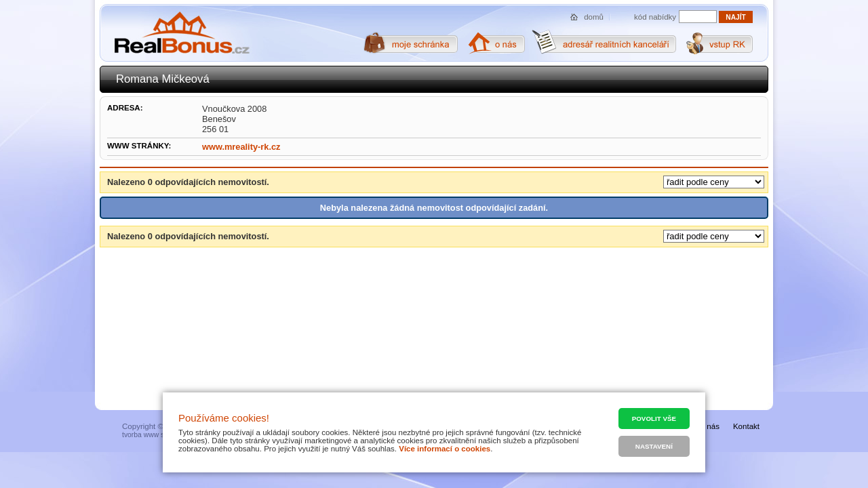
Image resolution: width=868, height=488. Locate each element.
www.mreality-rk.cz (241, 147)
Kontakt (746, 426)
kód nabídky (655, 17)
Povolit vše (654, 419)
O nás (709, 426)
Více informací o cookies (445, 449)
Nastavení (654, 446)
